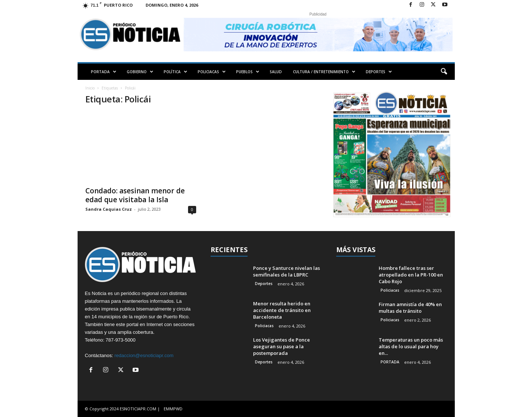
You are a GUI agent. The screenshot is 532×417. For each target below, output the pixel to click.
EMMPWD (173, 409)
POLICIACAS (212, 72)
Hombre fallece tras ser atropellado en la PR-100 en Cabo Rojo (411, 275)
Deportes (264, 284)
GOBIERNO (140, 72)
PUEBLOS (248, 72)
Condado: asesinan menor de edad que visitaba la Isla (135, 195)
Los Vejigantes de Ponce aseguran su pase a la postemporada (282, 346)
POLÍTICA (175, 72)
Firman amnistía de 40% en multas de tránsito (410, 308)
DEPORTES (379, 72)
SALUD (276, 72)
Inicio (90, 88)
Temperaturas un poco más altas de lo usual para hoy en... (411, 346)
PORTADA (104, 72)
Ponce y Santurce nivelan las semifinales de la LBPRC (287, 271)
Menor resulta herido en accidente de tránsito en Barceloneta (282, 310)
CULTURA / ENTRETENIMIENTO (324, 72)
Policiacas (264, 326)
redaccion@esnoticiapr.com (144, 355)
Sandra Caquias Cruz (109, 209)
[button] (444, 72)
